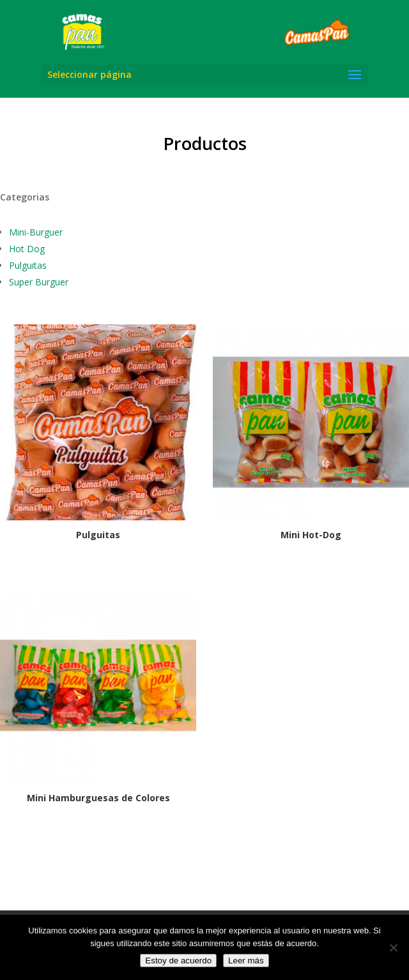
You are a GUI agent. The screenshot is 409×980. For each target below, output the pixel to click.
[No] (393, 947)
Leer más (246, 961)
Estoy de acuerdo (178, 961)
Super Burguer (39, 282)
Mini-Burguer (36, 232)
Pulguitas (28, 265)
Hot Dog (27, 249)
